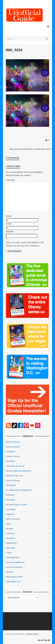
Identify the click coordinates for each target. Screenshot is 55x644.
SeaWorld (10, 538)
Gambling (10, 495)
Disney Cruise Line (15, 476)
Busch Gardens (13, 447)
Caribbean (11, 452)
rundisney (10, 533)
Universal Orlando (14, 567)
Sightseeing (11, 543)
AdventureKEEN (32, 634)
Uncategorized (12, 557)
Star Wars (10, 548)
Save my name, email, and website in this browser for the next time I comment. (25, 244)
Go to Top (44, 640)
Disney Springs (13, 480)
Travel (9, 553)
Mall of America (13, 519)
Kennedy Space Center (16, 505)
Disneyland (11, 485)
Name (9, 216)
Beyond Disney (13, 442)
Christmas (10, 461)
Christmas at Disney (15, 466)
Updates (10, 572)
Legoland (10, 514)
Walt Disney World (14, 577)
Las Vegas (11, 509)
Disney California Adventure (19, 471)
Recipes (10, 529)
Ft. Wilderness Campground (19, 490)
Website (10, 232)
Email (9, 224)
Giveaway (10, 500)
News (8, 524)
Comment (10, 180)
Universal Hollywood (15, 562)
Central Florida (13, 456)
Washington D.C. (14, 582)
